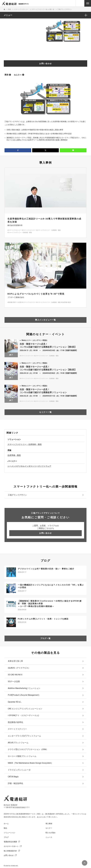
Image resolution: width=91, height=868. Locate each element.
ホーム (6, 824)
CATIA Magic (13, 777)
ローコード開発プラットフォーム (22, 756)
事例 (6, 75)
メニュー (8, 15)
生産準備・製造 (14, 455)
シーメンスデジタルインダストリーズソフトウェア (29, 466)
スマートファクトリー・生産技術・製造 (25, 444)
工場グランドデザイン (17, 495)
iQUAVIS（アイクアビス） (19, 668)
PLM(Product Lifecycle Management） (24, 695)
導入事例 (49, 824)
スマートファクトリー (17, 729)
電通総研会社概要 (10, 842)
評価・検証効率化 (15, 783)
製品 (5, 828)
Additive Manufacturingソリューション (24, 688)
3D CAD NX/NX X (15, 675)
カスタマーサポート (11, 846)
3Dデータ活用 (14, 682)
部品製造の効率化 (15, 722)
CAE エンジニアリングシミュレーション (25, 709)
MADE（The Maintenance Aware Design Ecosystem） (30, 763)
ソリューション (10, 833)
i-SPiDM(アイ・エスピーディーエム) (23, 715)
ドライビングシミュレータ (19, 770)
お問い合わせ (9, 855)
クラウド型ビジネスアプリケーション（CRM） (28, 749)
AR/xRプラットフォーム (18, 743)
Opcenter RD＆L (15, 702)
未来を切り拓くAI (15, 661)
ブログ (6, 837)
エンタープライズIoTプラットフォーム (24, 736)
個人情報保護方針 (10, 851)
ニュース (49, 837)
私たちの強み (50, 833)
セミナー (18, 75)
